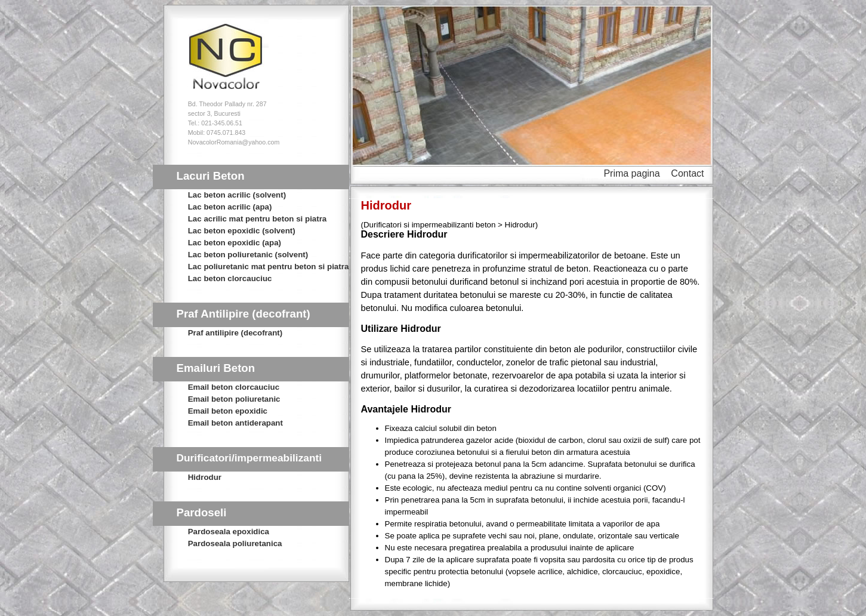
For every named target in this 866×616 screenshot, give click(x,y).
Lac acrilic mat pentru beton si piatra (258, 219)
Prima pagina (631, 173)
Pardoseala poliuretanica (235, 543)
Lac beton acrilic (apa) (230, 207)
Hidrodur (205, 477)
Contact (687, 173)
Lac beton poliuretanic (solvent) (248, 255)
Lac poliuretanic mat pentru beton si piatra (269, 267)
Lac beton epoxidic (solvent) (242, 231)
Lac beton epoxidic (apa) (235, 243)
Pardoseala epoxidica (229, 532)
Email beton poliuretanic (234, 399)
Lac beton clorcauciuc (230, 278)
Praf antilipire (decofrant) (235, 333)
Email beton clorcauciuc (234, 387)
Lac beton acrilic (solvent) (237, 195)
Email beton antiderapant (235, 423)
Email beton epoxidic (228, 411)
